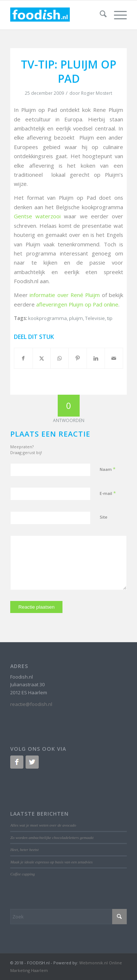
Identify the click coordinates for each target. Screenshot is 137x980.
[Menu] (117, 15)
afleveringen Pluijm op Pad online (77, 304)
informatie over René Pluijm (65, 295)
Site (104, 517)
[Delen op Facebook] (23, 358)
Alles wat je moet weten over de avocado (43, 825)
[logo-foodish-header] (57, 15)
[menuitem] (100, 15)
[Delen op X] (42, 358)
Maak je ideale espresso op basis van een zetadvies (51, 862)
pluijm (76, 318)
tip (110, 318)
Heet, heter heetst (24, 850)
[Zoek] (100, 15)
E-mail (108, 493)
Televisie (95, 318)
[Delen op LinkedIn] (96, 358)
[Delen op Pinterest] (77, 358)
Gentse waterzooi (37, 216)
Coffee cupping (22, 874)
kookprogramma (47, 318)
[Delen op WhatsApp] (60, 358)
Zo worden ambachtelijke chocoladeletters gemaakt (52, 838)
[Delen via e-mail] (114, 358)
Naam (108, 469)
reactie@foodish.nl (31, 704)
